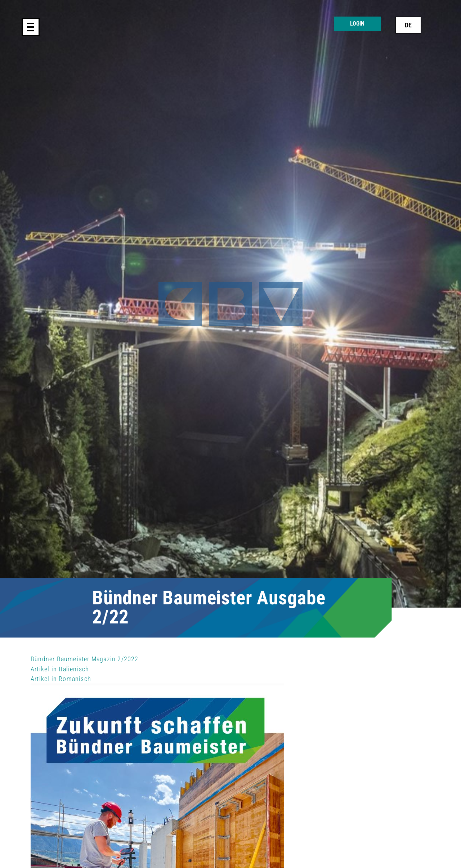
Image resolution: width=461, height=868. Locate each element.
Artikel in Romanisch (61, 679)
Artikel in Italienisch (60, 669)
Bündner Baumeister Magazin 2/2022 (85, 659)
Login (357, 24)
